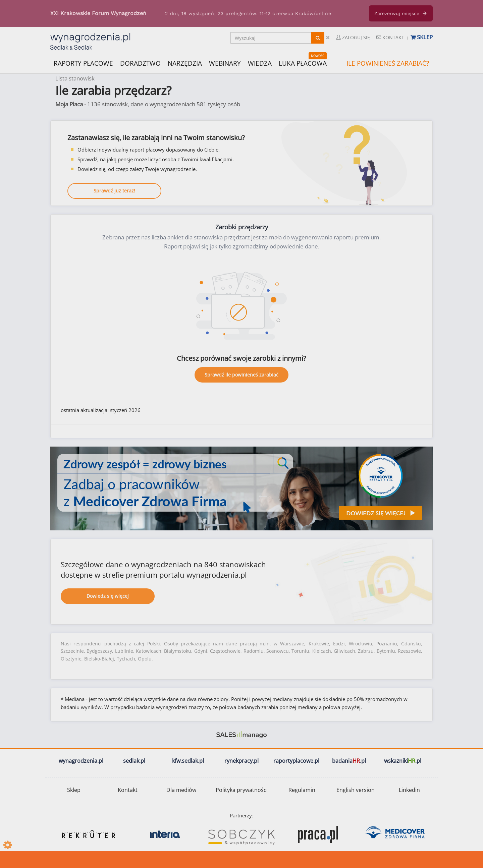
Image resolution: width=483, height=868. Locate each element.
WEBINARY (225, 63)
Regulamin (302, 790)
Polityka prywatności (242, 790)
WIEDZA (260, 63)
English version (356, 790)
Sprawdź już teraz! (114, 191)
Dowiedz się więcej (108, 596)
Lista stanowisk (75, 78)
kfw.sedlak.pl (188, 761)
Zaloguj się (353, 37)
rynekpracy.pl (241, 761)
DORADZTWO (140, 63)
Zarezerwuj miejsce (401, 13)
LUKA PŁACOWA (303, 63)
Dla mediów (181, 790)
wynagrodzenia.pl (81, 761)
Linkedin (409, 790)
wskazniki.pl (403, 761)
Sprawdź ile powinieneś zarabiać (241, 375)
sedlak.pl (134, 761)
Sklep (422, 37)
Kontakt (390, 37)
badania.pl (349, 761)
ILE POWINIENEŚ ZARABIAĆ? (388, 63)
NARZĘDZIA (185, 63)
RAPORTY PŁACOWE (83, 63)
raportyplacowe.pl (296, 761)
